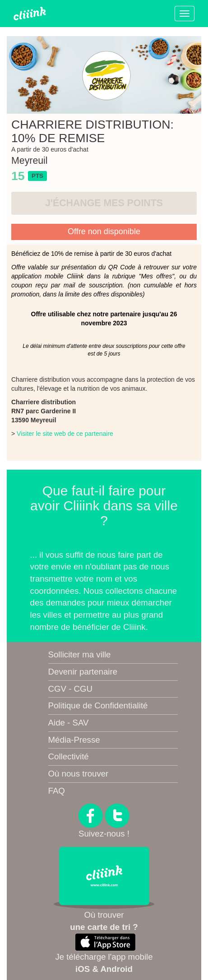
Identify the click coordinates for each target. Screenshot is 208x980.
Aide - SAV (69, 723)
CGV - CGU (70, 689)
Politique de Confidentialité (98, 705)
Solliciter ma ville (80, 654)
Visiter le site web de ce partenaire (65, 434)
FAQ (57, 791)
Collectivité (69, 756)
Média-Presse (74, 740)
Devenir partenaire (83, 672)
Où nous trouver (79, 774)
